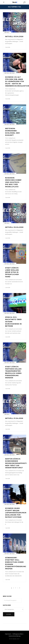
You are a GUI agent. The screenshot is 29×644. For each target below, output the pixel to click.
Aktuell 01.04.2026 (14, 418)
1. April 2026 (7, 429)
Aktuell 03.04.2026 (14, 36)
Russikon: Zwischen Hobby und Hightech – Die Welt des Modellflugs (13, 182)
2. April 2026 (8, 238)
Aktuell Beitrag (10, 73)
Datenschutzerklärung (14, 636)
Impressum (8, 634)
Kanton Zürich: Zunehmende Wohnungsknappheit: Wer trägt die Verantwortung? (16, 463)
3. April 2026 (8, 47)
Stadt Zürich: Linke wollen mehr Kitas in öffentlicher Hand (12, 272)
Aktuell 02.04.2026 (14, 227)
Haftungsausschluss (18, 634)
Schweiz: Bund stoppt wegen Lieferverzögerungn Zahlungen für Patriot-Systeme (16, 513)
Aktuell (7, 33)
